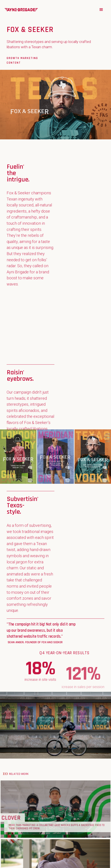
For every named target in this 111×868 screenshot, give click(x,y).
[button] (101, 10)
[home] (21, 10)
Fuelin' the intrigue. (18, 171)
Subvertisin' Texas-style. (23, 504)
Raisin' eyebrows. (20, 374)
